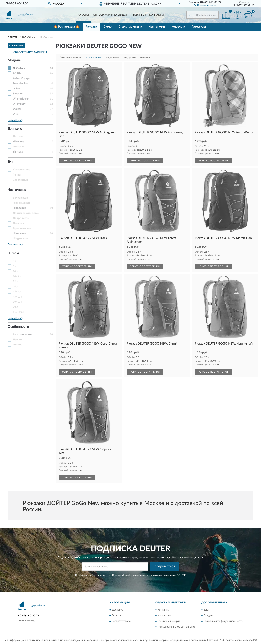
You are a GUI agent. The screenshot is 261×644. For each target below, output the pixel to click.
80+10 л (18, 302)
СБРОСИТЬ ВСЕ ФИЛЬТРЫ (30, 52)
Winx (16, 114)
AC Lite (17, 73)
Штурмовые (20, 239)
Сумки (108, 27)
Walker (17, 109)
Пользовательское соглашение (176, 627)
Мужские (19, 147)
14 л (15, 271)
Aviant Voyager (22, 78)
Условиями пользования (163, 575)
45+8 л (17, 292)
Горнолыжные (22, 203)
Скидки (208, 616)
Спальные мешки (130, 27)
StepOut (18, 94)
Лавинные (19, 223)
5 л (15, 261)
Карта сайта (165, 616)
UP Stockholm (21, 99)
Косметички (157, 27)
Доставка (117, 610)
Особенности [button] (18, 327)
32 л (15, 282)
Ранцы (17, 175)
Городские (19, 208)
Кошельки (178, 27)
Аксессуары (199, 27)
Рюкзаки (91, 27)
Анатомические (22, 335)
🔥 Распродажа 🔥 (67, 27)
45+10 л (18, 297)
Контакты (156, 15)
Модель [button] (14, 60)
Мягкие (17, 345)
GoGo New (19, 68)
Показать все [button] (15, 120)
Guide (16, 89)
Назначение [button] (17, 190)
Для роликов (21, 218)
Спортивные (20, 180)
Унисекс (18, 152)
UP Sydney (19, 104)
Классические (21, 170)
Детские (18, 137)
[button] (205, 5)
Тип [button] (10, 162)
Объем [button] (13, 253)
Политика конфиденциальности (223, 621)
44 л (15, 287)
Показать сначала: (71, 57)
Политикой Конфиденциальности (130, 575)
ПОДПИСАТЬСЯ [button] (165, 567)
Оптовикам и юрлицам (111, 15)
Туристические (22, 228)
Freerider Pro (20, 84)
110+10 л (18, 312)
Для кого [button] (15, 129)
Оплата (116, 616)
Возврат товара (121, 621)
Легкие (17, 340)
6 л (15, 266)
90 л (15, 307)
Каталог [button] (84, 15)
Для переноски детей (26, 213)
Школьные (20, 233)
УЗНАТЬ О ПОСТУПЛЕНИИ (77, 161)
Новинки (139, 15)
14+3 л (17, 276)
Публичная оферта (169, 621)
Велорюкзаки (21, 198)
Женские (18, 142)
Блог (207, 610)
